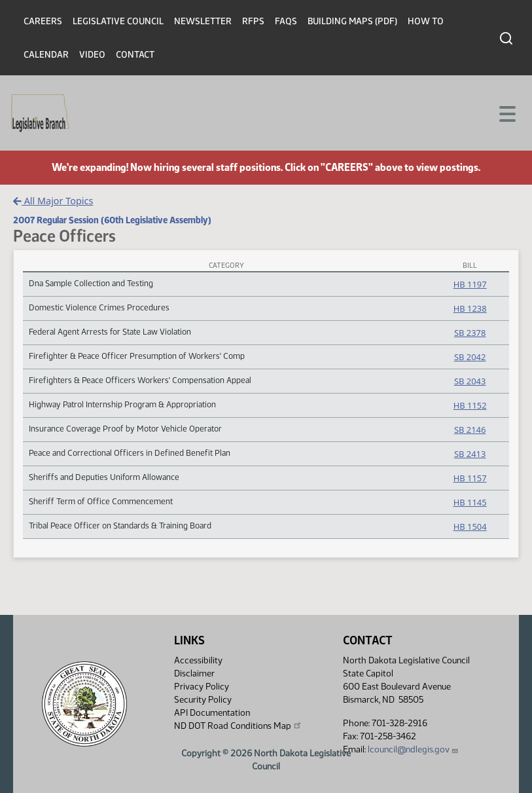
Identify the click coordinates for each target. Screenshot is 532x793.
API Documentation (212, 713)
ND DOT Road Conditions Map (238, 726)
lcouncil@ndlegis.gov (413, 749)
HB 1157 (470, 478)
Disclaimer (194, 673)
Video (92, 55)
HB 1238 (470, 308)
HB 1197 (470, 284)
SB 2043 (470, 381)
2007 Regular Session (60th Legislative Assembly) (112, 220)
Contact (135, 55)
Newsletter (203, 21)
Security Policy (203, 700)
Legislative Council (118, 21)
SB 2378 (470, 333)
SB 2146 (470, 430)
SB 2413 (470, 454)
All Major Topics (53, 201)
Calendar (46, 55)
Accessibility (198, 660)
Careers (43, 21)
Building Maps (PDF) (352, 21)
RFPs (253, 21)
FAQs (286, 21)
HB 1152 (470, 405)
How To (426, 21)
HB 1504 (470, 526)
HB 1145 (470, 502)
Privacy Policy (202, 687)
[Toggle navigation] (506, 113)
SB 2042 (470, 357)
